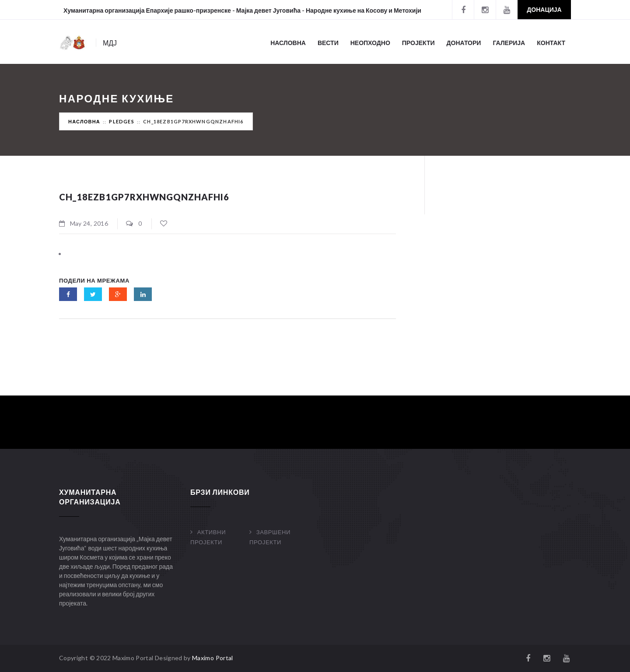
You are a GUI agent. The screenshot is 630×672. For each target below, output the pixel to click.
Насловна (288, 43)
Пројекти (418, 43)
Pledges (121, 121)
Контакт (551, 43)
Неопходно (370, 43)
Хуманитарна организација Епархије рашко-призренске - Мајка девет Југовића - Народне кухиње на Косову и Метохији (242, 10)
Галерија (509, 43)
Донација (544, 9)
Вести (328, 43)
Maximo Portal (213, 658)
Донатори (464, 43)
